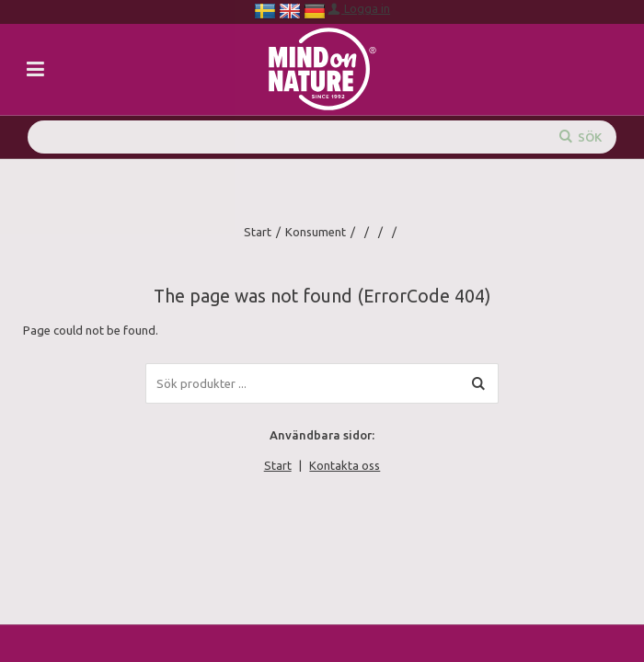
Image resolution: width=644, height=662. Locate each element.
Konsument (316, 232)
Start (258, 232)
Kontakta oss (345, 465)
